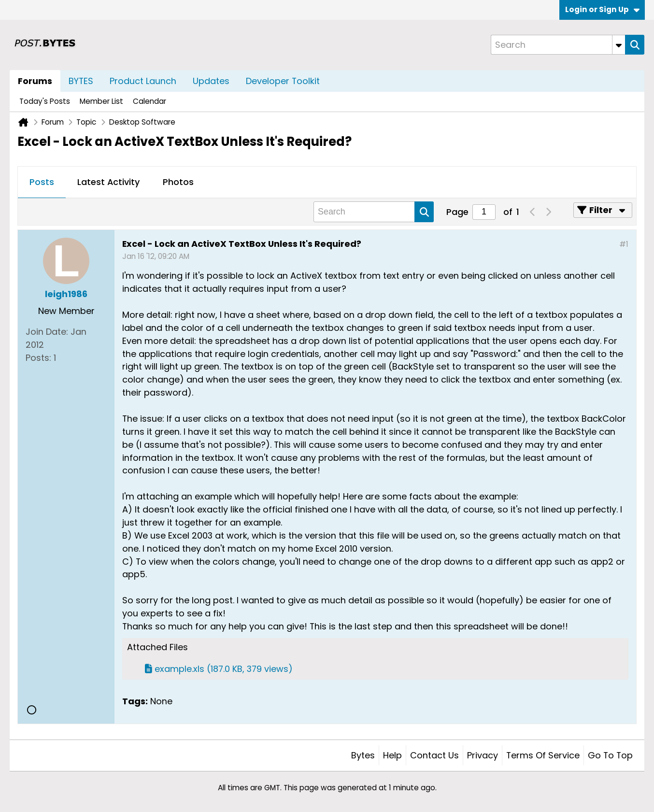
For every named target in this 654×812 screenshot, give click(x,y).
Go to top (610, 755)
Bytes (363, 755)
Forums (35, 81)
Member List (101, 101)
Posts (42, 182)
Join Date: (47, 332)
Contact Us (434, 755)
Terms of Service (543, 755)
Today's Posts (45, 101)
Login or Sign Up (602, 9)
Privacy (483, 755)
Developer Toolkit (283, 81)
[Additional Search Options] (619, 45)
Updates (211, 81)
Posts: (38, 358)
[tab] (42, 183)
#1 (624, 244)
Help (392, 755)
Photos (178, 182)
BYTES (81, 81)
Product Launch (143, 81)
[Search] (558, 45)
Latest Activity (108, 182)
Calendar (149, 101)
